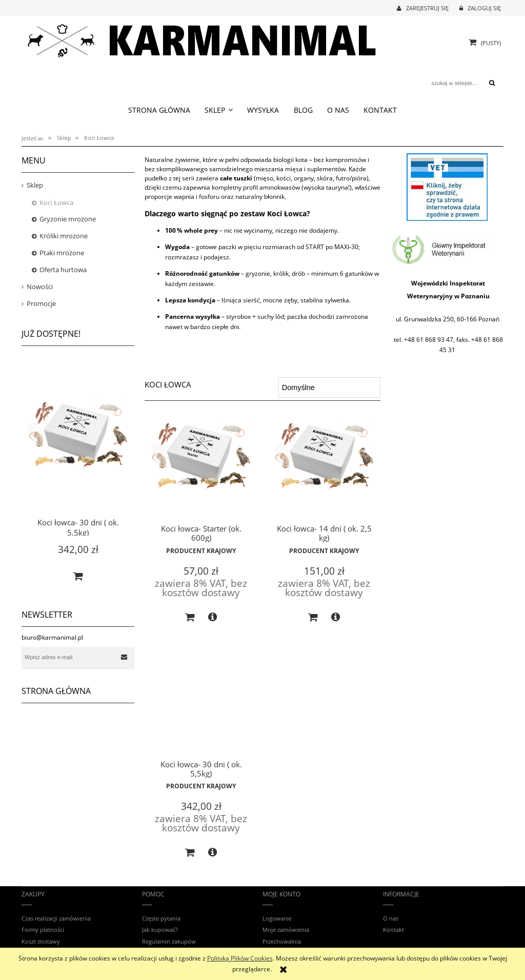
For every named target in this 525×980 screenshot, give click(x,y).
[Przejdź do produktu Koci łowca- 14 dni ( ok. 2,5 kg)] (324, 470)
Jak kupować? (160, 930)
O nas (391, 918)
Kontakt (393, 930)
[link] (447, 249)
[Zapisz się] (124, 657)
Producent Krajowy (201, 551)
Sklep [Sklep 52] (35, 185)
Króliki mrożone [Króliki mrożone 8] (64, 236)
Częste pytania (161, 918)
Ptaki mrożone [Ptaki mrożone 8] (62, 253)
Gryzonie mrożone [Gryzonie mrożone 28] (68, 219)
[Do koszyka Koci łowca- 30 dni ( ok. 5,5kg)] (78, 576)
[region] (447, 187)
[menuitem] (159, 110)
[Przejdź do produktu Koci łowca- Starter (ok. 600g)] (201, 470)
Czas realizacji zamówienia (56, 918)
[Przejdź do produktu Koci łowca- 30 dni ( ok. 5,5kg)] (78, 446)
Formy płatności (43, 930)
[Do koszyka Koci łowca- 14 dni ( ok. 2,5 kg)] (313, 618)
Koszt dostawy (41, 941)
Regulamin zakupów (169, 941)
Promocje (41, 303)
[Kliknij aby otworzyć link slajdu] (447, 187)
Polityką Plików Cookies (240, 958)
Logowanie (277, 918)
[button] (213, 617)
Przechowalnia (282, 941)
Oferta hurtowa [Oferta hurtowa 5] (63, 270)
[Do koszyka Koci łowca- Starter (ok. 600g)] (190, 618)
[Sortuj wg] (329, 387)
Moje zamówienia (286, 930)
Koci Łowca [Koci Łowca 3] (56, 202)
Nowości (40, 287)
